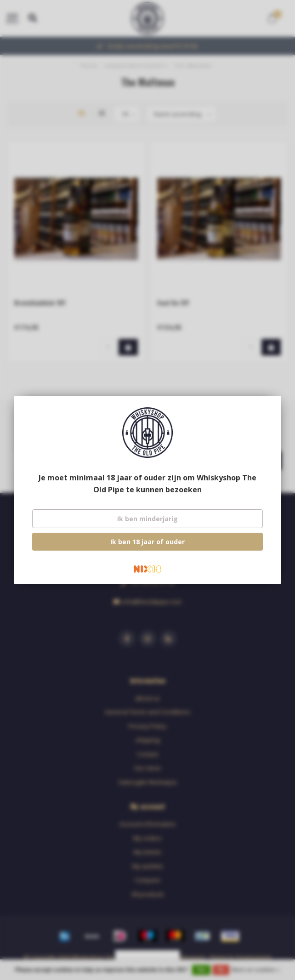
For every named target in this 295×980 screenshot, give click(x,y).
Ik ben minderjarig (147, 519)
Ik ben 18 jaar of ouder (147, 542)
